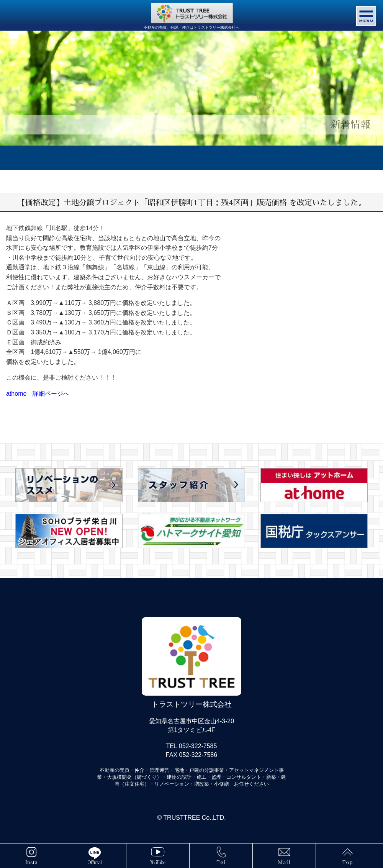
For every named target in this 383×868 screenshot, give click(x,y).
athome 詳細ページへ (38, 394)
